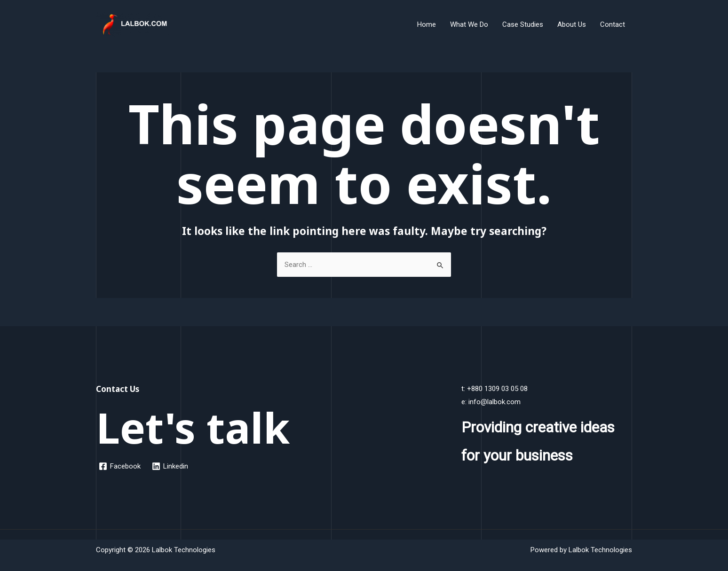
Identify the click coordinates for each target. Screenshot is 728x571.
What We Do (469, 24)
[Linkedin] (170, 466)
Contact (613, 24)
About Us (572, 24)
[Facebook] (120, 466)
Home (427, 24)
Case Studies (523, 24)
